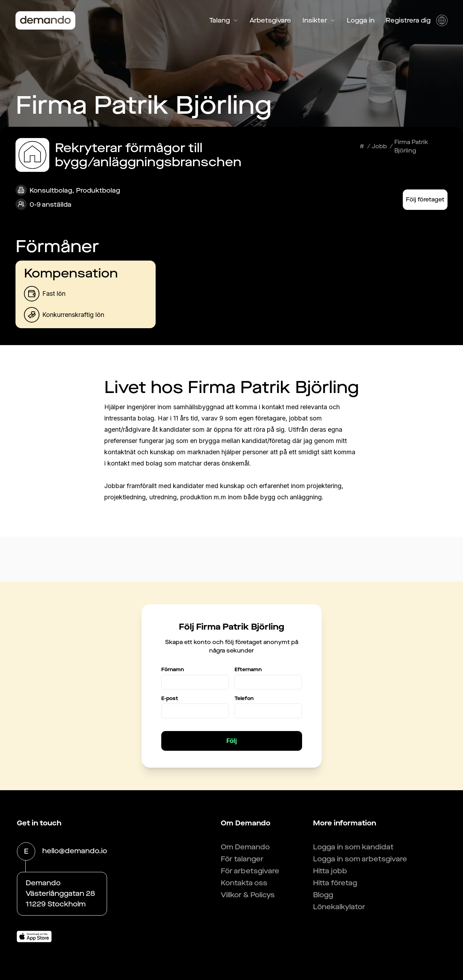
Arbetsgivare (270, 20)
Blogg (323, 895)
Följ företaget (425, 199)
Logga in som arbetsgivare (360, 859)
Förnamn (173, 670)
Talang (224, 20)
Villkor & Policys (248, 895)
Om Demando (245, 847)
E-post (170, 698)
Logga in (361, 20)
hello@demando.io (75, 851)
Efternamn (248, 670)
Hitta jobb (330, 871)
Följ (232, 741)
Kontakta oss (244, 883)
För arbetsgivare (250, 871)
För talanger (242, 859)
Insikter (319, 20)
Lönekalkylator (339, 907)
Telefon (244, 698)
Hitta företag (335, 883)
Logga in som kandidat (353, 847)
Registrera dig (408, 20)
